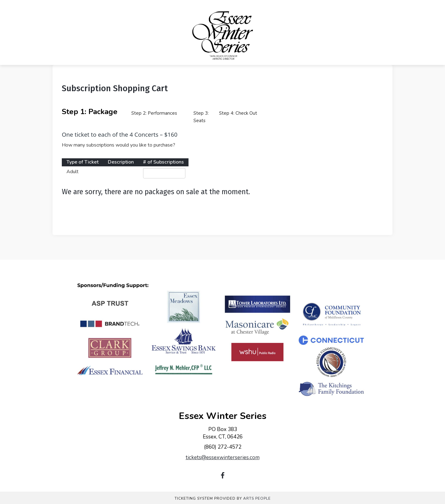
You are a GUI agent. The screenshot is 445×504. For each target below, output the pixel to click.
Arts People (257, 498)
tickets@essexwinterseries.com (223, 457)
